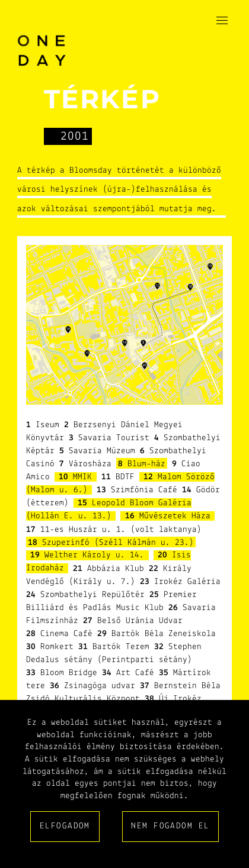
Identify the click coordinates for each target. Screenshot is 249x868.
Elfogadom (65, 826)
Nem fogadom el (170, 826)
